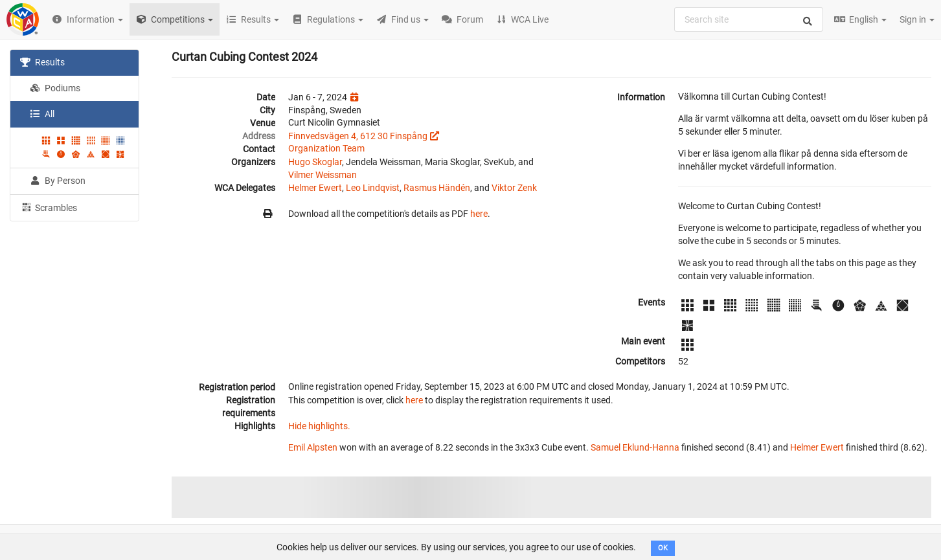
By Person (58, 181)
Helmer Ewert (315, 188)
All (42, 114)
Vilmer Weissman (323, 175)
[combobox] (749, 19)
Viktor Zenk (514, 188)
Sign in (917, 19)
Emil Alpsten (313, 447)
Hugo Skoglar (315, 162)
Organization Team (326, 148)
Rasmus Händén (437, 188)
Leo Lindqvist (373, 188)
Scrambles (49, 207)
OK (663, 548)
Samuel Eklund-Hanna (635, 447)
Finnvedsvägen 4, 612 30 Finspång (358, 136)
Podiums (55, 88)
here (479, 214)
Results (42, 62)
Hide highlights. (319, 426)
